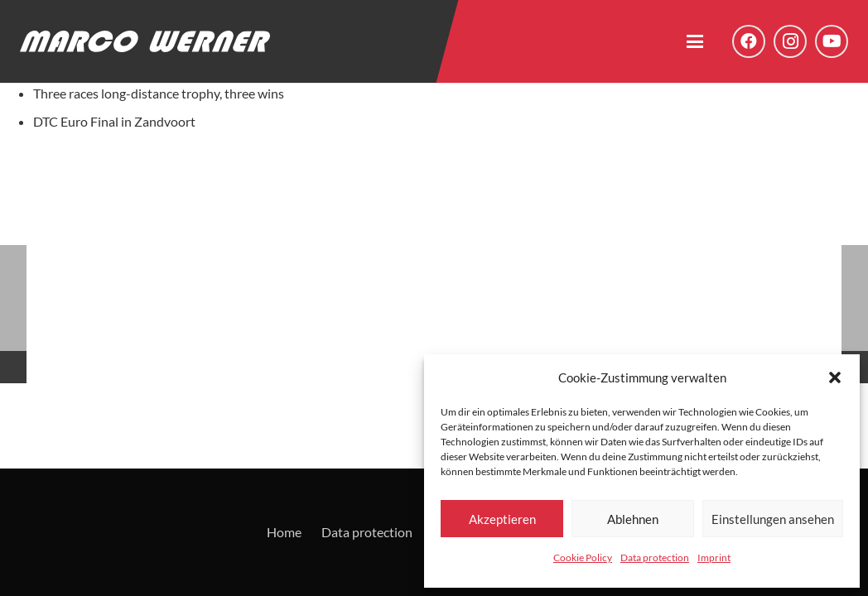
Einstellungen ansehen (773, 519)
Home (284, 532)
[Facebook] (749, 41)
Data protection (655, 558)
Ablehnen (633, 519)
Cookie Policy (583, 558)
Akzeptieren (502, 519)
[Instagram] (790, 41)
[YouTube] (832, 41)
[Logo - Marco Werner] (145, 41)
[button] (835, 377)
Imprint (714, 558)
